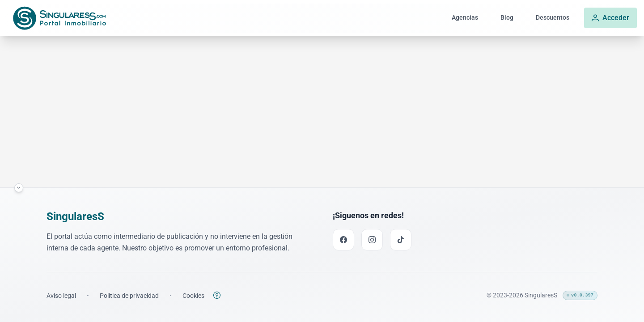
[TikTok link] (401, 240)
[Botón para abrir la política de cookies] (217, 295)
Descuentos (553, 18)
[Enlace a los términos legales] (61, 296)
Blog (507, 18)
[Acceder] (610, 18)
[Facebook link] (343, 240)
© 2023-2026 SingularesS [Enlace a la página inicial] (522, 295)
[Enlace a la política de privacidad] (129, 296)
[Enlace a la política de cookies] (193, 296)
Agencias (465, 18)
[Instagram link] (372, 240)
